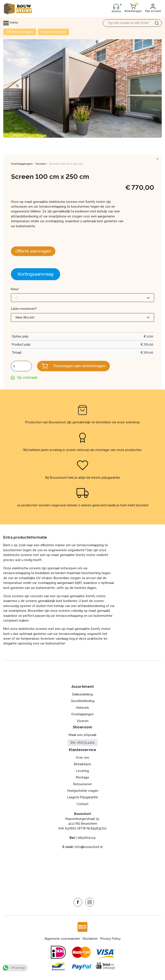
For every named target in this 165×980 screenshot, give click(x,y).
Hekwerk (82, 708)
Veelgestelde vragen (83, 791)
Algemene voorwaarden (62, 939)
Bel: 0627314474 (83, 743)
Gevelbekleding (83, 701)
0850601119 (86, 838)
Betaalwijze (82, 765)
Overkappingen (22, 164)
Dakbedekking (82, 695)
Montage (82, 778)
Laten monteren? (24, 309)
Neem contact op (54, 32)
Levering (82, 771)
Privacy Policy (111, 939)
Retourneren (82, 784)
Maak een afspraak (82, 735)
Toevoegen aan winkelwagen (80, 366)
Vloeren (83, 721)
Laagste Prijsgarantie (83, 798)
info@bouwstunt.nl (89, 847)
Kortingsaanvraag (36, 274)
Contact (82, 804)
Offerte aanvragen (20, 32)
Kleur (15, 289)
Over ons (82, 758)
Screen (41, 164)
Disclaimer (90, 939)
